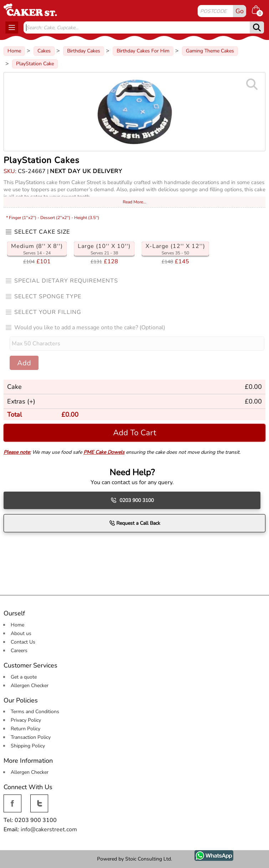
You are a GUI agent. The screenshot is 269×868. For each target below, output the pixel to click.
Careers (19, 651)
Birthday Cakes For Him (143, 51)
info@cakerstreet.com (49, 829)
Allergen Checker (30, 686)
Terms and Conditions (35, 712)
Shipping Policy (28, 746)
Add (24, 363)
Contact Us (23, 642)
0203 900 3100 (132, 500)
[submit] (257, 27)
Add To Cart (135, 433)
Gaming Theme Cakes (210, 51)
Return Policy (26, 729)
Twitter (39, 799)
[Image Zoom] (134, 112)
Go (240, 11)
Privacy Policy (26, 720)
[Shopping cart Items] (259, 11)
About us (21, 633)
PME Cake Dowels (104, 452)
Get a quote (24, 677)
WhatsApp (209, 854)
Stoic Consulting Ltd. (149, 859)
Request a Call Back (135, 523)
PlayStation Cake (35, 64)
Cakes (44, 51)
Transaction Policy (31, 737)
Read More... (134, 202)
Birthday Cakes (84, 51)
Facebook (12, 799)
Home (14, 51)
